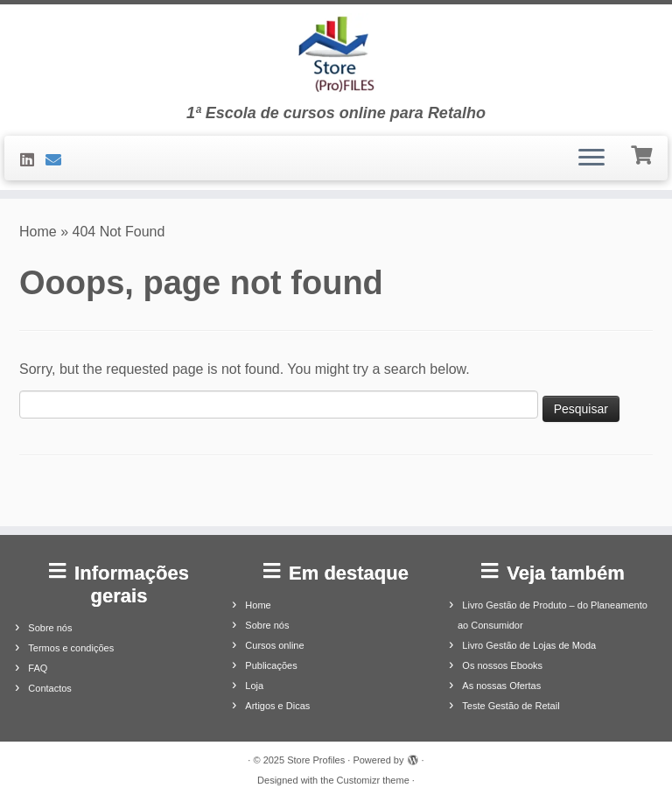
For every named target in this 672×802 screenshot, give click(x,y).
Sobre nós (50, 628)
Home (38, 232)
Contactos (50, 688)
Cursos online (274, 645)
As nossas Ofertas (501, 686)
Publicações (271, 665)
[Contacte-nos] (59, 160)
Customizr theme (373, 780)
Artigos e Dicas (277, 706)
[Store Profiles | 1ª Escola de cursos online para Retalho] (336, 54)
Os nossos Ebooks (502, 665)
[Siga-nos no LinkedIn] (33, 160)
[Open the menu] (591, 158)
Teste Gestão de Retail (511, 706)
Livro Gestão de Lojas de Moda (529, 645)
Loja (254, 686)
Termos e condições (71, 648)
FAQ (38, 668)
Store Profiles (316, 760)
